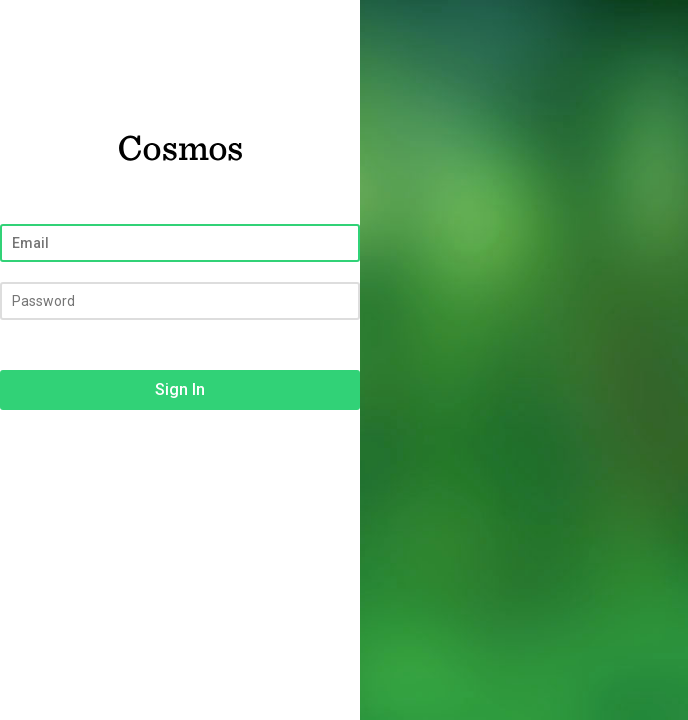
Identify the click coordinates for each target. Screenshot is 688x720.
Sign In (180, 389)
